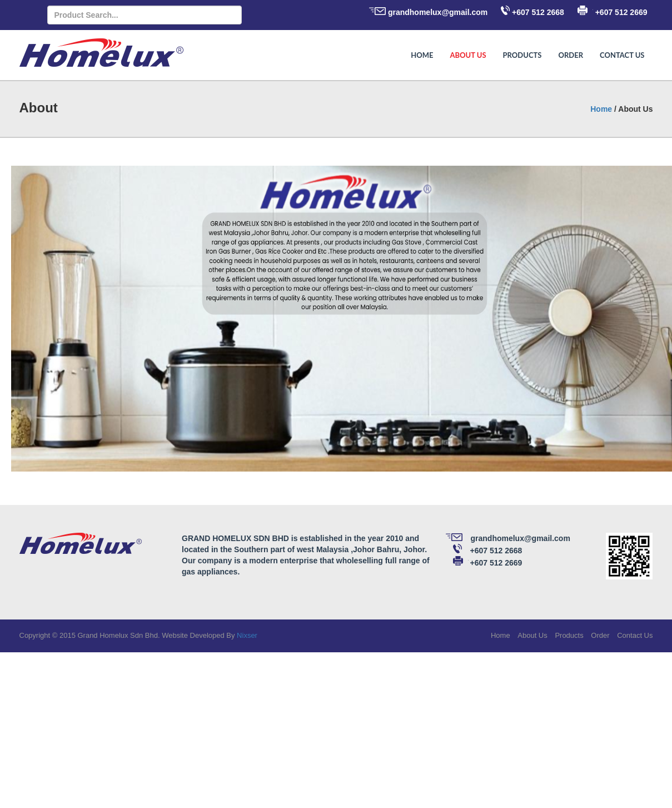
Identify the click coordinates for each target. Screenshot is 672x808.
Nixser (247, 635)
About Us (468, 55)
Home (422, 55)
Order (571, 55)
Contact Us (622, 55)
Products (522, 55)
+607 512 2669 (621, 12)
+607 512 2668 (538, 12)
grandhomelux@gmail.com (438, 12)
